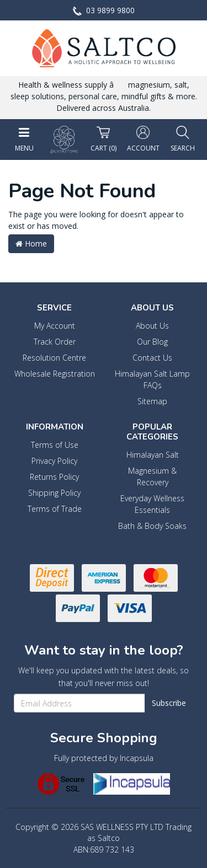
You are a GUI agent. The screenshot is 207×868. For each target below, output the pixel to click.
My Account (55, 326)
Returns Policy (54, 477)
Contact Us (152, 358)
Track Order (55, 342)
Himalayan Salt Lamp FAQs (152, 379)
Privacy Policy (54, 461)
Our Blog (152, 342)
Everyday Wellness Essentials (152, 504)
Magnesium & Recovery (152, 476)
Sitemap (152, 401)
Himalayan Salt (153, 455)
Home (31, 243)
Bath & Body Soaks (152, 526)
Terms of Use (55, 445)
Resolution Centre (54, 358)
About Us (152, 326)
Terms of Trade (55, 509)
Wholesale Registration (55, 374)
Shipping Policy (54, 493)
